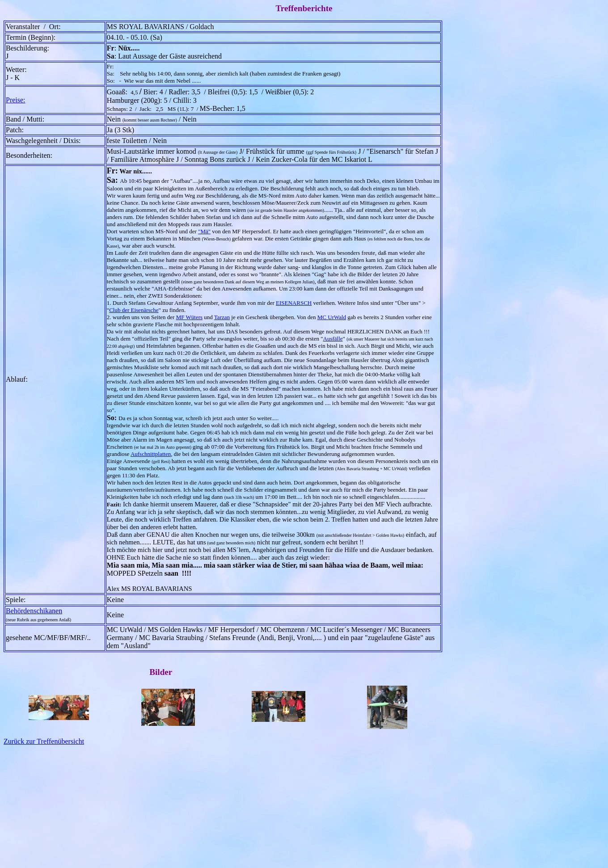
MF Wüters (189, 317)
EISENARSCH (294, 303)
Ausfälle (333, 339)
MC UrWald (332, 317)
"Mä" (204, 231)
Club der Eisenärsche (134, 310)
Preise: (16, 100)
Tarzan (222, 317)
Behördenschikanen (34, 611)
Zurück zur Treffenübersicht (44, 741)
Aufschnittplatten (151, 454)
